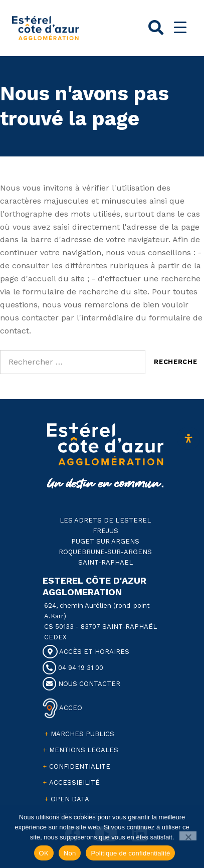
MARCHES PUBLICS (82, 734)
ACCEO (70, 708)
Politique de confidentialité (130, 853)
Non (70, 853)
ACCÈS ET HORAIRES (86, 652)
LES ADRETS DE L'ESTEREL (105, 520)
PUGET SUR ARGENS (105, 541)
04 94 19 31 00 (73, 668)
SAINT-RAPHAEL (106, 562)
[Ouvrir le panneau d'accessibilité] (188, 438)
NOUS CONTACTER (81, 684)
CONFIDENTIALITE (80, 766)
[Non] (188, 836)
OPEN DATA (70, 799)
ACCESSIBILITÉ (74, 783)
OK (44, 853)
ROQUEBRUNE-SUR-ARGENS (105, 552)
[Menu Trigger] (180, 27)
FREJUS (106, 531)
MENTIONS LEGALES (84, 750)
